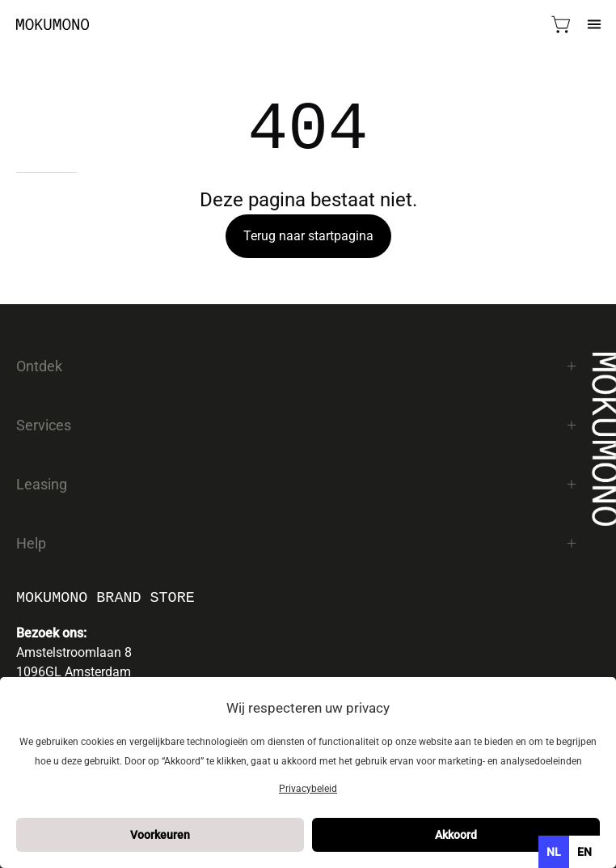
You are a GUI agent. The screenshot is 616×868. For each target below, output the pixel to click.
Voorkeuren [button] (160, 835)
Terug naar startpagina (308, 236)
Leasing (297, 484)
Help (297, 543)
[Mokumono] (53, 24)
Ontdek (297, 366)
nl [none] (554, 852)
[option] (584, 852)
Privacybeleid (308, 789)
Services (297, 425)
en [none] (584, 852)
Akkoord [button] (456, 835)
